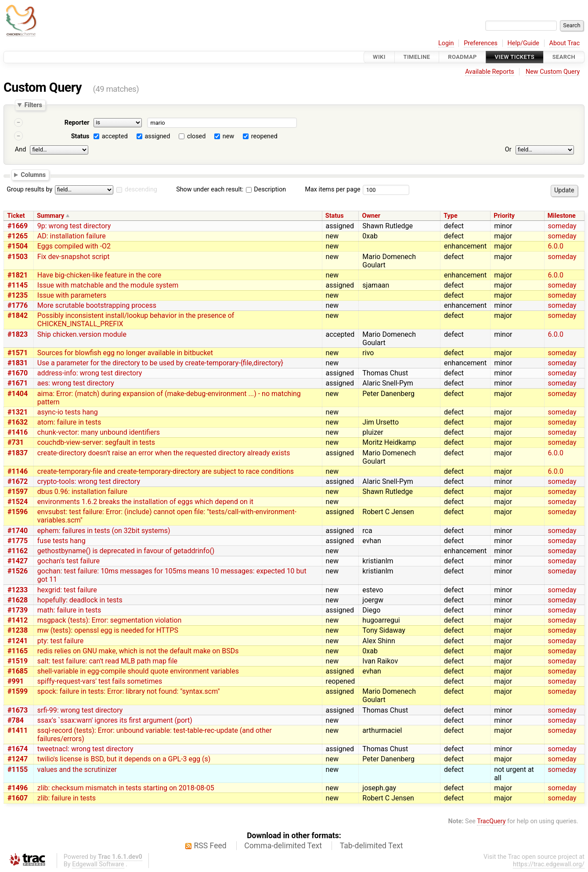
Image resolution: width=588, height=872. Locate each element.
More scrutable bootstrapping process (97, 305)
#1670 (18, 373)
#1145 (18, 285)
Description (266, 189)
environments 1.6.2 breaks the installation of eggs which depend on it (145, 502)
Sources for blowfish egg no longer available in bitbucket (125, 353)
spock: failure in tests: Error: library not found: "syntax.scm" (129, 691)
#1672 (18, 481)
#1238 (18, 630)
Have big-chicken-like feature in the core (99, 275)
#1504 (18, 246)
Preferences (481, 43)
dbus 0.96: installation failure (82, 492)
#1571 (18, 353)
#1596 (18, 512)
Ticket (16, 216)
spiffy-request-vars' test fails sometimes (100, 681)
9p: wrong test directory (74, 226)
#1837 (18, 453)
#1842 (18, 315)
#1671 (18, 383)
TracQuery (491, 821)
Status (80, 136)
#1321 (18, 412)
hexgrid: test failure (67, 590)
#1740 (18, 531)
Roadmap (462, 57)
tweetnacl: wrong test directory (85, 749)
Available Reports (490, 72)
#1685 (18, 671)
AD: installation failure (72, 236)
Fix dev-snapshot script (74, 257)
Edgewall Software (98, 864)
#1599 (18, 691)
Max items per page (332, 189)
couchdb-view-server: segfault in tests (96, 442)
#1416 (18, 432)
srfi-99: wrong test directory (80, 710)
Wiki (379, 57)
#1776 (18, 305)
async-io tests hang (68, 412)
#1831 (18, 363)
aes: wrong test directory (76, 383)
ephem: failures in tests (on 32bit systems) (104, 531)
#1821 (18, 275)
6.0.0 (556, 246)
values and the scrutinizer (77, 769)
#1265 (18, 236)
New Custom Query (553, 72)
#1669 (18, 226)
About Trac (565, 43)
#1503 (18, 257)
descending (141, 189)
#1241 (18, 641)
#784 (16, 720)
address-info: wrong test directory (90, 373)
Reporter (77, 123)
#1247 (18, 759)
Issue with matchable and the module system (108, 285)
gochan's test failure (69, 561)
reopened (264, 136)
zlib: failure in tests (67, 798)
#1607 (18, 798)
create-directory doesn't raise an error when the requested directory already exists (164, 453)
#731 (16, 442)
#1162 (18, 551)
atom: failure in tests (69, 422)
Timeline (417, 57)
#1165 (18, 651)
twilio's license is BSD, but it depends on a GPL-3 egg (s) (124, 759)
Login (446, 43)
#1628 (18, 600)
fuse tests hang (61, 541)
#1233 (18, 590)
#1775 (18, 541)
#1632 (18, 422)
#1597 (18, 492)
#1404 (18, 394)
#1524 (18, 502)
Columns (33, 174)
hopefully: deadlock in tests (80, 600)
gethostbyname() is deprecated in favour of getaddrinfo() (126, 551)
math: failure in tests (69, 610)
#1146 (18, 471)
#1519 (18, 661)
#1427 (18, 561)
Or (508, 150)
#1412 (18, 620)
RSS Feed (210, 846)
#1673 (18, 710)
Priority (504, 216)
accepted (115, 136)
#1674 (18, 749)
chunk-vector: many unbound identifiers (99, 432)
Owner (372, 216)
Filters (33, 105)
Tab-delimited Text (372, 846)
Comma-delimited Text (283, 846)
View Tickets (515, 57)
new (228, 136)
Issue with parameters (72, 295)
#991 (16, 681)
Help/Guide (523, 43)
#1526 (18, 571)
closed (196, 136)
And (20, 150)
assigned (157, 136)
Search (564, 57)
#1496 (18, 788)
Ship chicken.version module (82, 334)
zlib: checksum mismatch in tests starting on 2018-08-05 (126, 788)
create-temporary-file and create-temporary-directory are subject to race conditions (166, 471)
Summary (51, 216)
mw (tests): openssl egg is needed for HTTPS (108, 630)
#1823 (18, 334)
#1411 (18, 730)
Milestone (562, 216)
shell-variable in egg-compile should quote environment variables (138, 671)
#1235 (18, 295)
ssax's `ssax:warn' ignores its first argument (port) (115, 720)
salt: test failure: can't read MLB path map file (107, 661)
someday (562, 226)
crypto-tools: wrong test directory (89, 481)
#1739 (18, 610)
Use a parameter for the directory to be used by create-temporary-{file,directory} (160, 363)
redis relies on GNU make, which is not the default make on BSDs (138, 651)
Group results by (29, 189)
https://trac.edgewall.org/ (549, 864)
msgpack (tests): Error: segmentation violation (109, 620)
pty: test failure (60, 641)
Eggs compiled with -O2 (74, 246)
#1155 (18, 769)
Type (450, 216)
